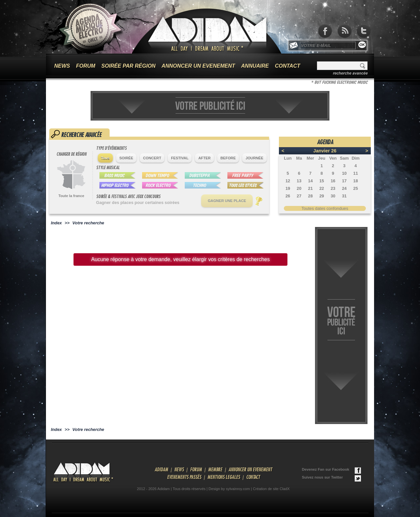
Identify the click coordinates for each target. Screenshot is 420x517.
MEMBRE (215, 469)
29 (322, 196)
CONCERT (152, 158)
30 (333, 196)
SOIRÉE (126, 158)
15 (322, 181)
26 (288, 196)
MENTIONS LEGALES (224, 477)
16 (333, 181)
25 (356, 188)
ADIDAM (161, 469)
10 (344, 173)
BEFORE (228, 158)
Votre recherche (88, 223)
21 (310, 188)
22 (322, 188)
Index (56, 223)
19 (288, 188)
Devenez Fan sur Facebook (331, 471)
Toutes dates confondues (325, 208)
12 (288, 181)
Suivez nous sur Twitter (331, 478)
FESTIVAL (180, 158)
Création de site (266, 489)
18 (356, 181)
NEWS (62, 66)
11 (356, 173)
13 (299, 181)
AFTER (204, 158)
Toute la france (71, 196)
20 (299, 188)
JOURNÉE (254, 158)
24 (344, 188)
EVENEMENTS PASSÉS (184, 477)
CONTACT (288, 66)
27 (299, 196)
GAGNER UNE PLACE (227, 201)
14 (310, 181)
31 (344, 196)
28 (310, 196)
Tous (105, 158)
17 (344, 181)
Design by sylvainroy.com (229, 489)
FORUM (86, 66)
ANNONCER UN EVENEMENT (198, 66)
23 (333, 188)
